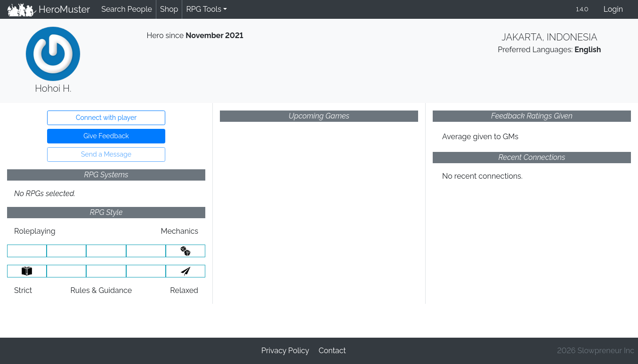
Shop (169, 9)
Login (613, 9)
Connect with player (106, 118)
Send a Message (106, 154)
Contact (332, 351)
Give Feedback (106, 136)
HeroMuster (49, 9)
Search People (127, 9)
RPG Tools (204, 9)
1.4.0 (582, 9)
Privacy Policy (285, 351)
